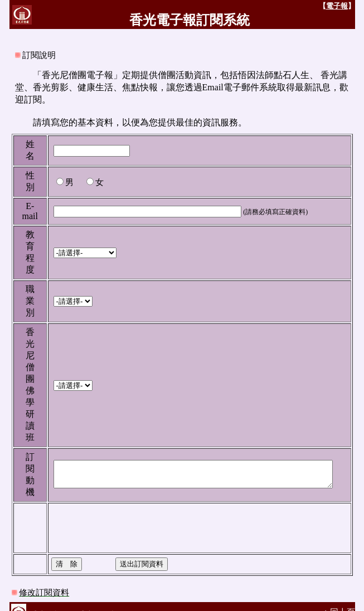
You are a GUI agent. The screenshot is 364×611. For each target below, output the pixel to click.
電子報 (346, 6)
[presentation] (127, 516)
